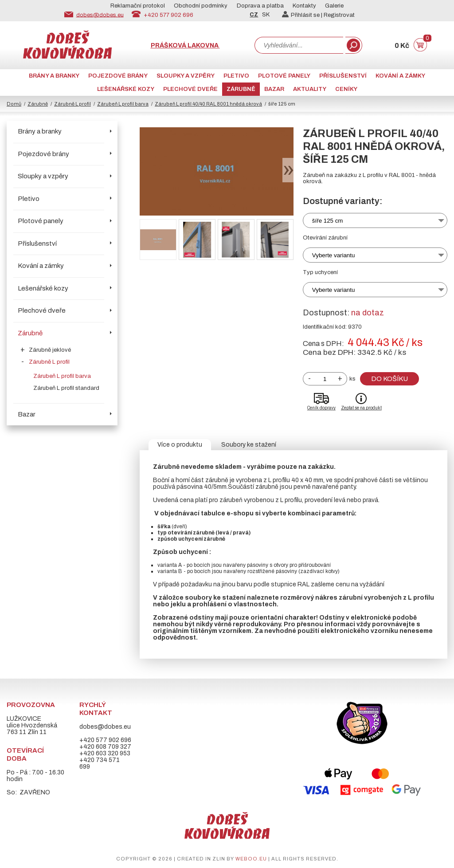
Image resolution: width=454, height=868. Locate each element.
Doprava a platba (260, 6)
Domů (14, 104)
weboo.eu (251, 859)
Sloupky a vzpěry (186, 76)
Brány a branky (54, 76)
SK (266, 15)
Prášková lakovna (185, 45)
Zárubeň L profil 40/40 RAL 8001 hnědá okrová (208, 104)
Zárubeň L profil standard (66, 388)
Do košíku (389, 379)
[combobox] (299, 45)
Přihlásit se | (303, 15)
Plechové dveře (190, 89)
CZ (254, 15)
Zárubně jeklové (50, 350)
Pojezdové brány (118, 76)
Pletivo (236, 76)
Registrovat (339, 15)
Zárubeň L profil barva (123, 104)
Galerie (334, 6)
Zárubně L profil (72, 104)
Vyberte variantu (334, 255)
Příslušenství (343, 76)
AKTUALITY (310, 89)
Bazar (274, 89)
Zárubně (241, 89)
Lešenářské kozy (126, 89)
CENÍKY (346, 89)
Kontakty (304, 6)
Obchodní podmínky (201, 6)
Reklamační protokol (138, 6)
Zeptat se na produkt (361, 408)
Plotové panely (284, 76)
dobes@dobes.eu (100, 15)
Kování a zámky (400, 76)
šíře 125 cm (328, 221)
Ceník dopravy (321, 408)
